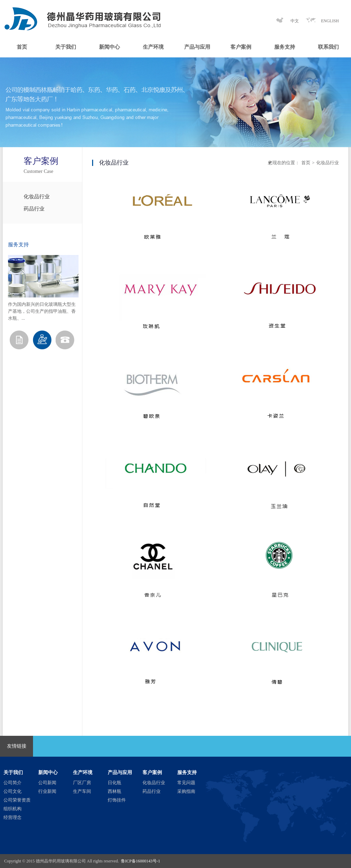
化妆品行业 (37, 197)
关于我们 (66, 47)
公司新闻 (47, 783)
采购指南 (186, 791)
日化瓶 (115, 783)
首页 (22, 47)
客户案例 (241, 47)
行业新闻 (47, 791)
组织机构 (13, 809)
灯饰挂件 (117, 800)
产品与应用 (197, 47)
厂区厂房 (82, 783)
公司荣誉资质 (17, 800)
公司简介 (13, 783)
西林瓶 (115, 791)
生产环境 (153, 47)
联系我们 (328, 47)
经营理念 (13, 817)
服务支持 (285, 47)
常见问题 (186, 783)
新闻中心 (109, 47)
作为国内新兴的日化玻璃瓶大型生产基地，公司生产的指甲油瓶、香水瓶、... (42, 311)
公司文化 (13, 791)
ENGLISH (330, 21)
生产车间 (82, 791)
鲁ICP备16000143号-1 (141, 861)
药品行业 (34, 209)
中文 (295, 21)
